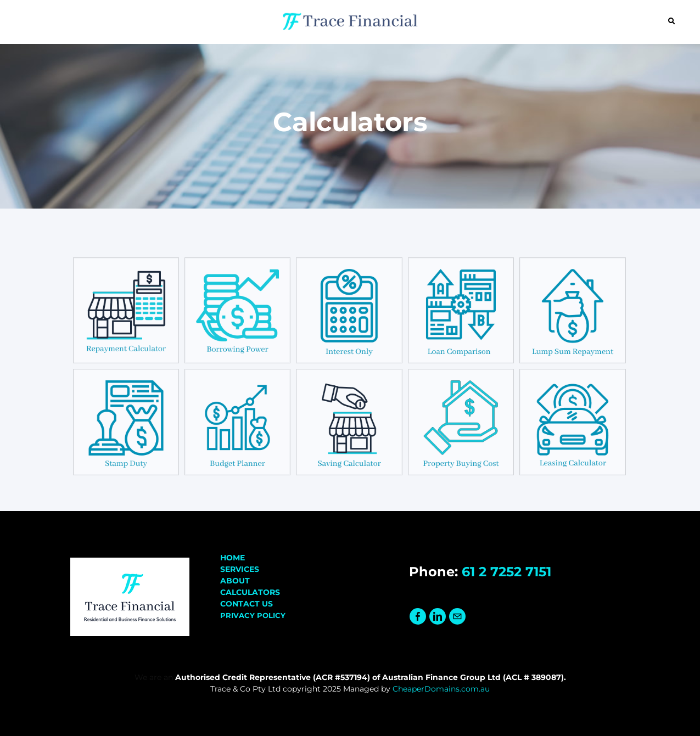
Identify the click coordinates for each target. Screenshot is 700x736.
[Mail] (457, 617)
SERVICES (240, 569)
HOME (233, 558)
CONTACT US (247, 604)
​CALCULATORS (250, 592)
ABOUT (235, 581)
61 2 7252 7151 (506, 572)
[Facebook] (418, 617)
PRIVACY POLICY (253, 615)
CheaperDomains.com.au (441, 689)
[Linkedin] (438, 617)
